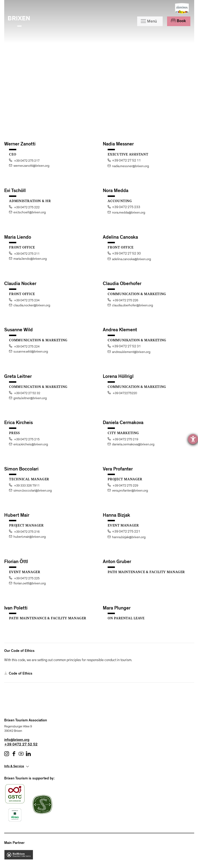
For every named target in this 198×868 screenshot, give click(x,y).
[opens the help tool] (193, 439)
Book (178, 21)
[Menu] (150, 21)
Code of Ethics (18, 674)
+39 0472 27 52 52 (21, 745)
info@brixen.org (17, 740)
